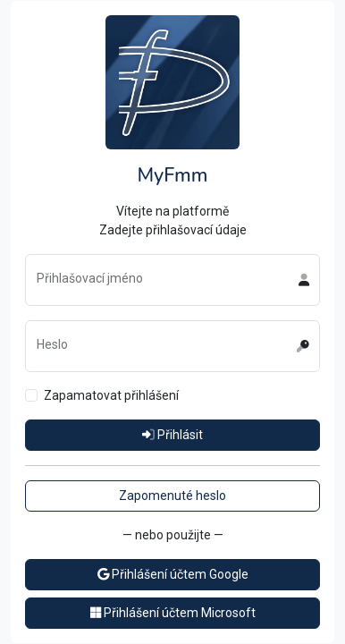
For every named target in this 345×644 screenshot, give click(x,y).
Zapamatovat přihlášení (111, 395)
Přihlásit (172, 435)
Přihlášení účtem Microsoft (173, 613)
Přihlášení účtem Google (173, 574)
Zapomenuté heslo (172, 496)
